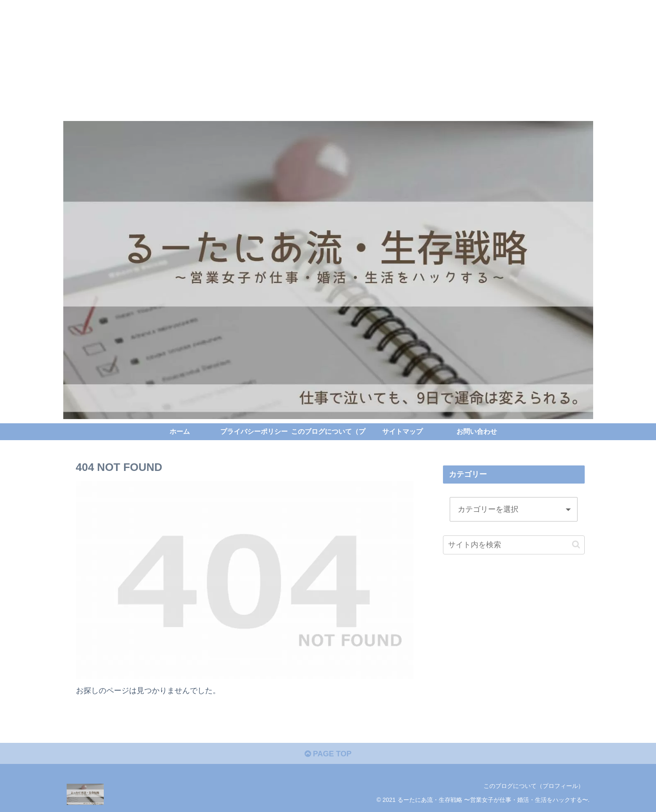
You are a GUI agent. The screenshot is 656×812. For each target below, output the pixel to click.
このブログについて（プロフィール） (534, 786)
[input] (514, 545)
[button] (576, 544)
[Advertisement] (253, 59)
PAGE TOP (328, 754)
